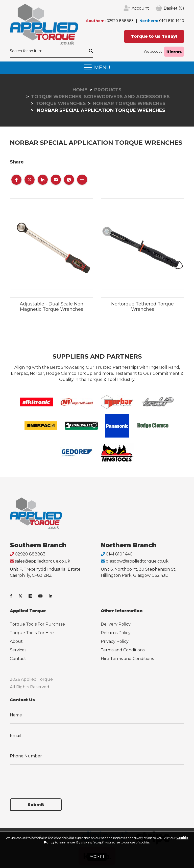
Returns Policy (116, 633)
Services (18, 650)
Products (108, 90)
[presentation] (48, 778)
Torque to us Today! (154, 36)
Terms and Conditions (123, 650)
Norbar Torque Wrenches (129, 104)
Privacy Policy (115, 641)
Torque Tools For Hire (32, 633)
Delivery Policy (116, 624)
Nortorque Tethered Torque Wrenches (142, 307)
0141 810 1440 (172, 21)
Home (80, 90)
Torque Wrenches (61, 104)
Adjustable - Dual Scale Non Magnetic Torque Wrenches (52, 307)
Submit (36, 805)
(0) (174, 8)
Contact (18, 659)
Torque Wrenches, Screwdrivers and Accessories (100, 97)
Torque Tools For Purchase (37, 624)
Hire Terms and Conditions (127, 659)
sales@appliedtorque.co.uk (43, 561)
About (16, 641)
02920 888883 (120, 21)
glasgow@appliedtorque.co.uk (137, 561)
